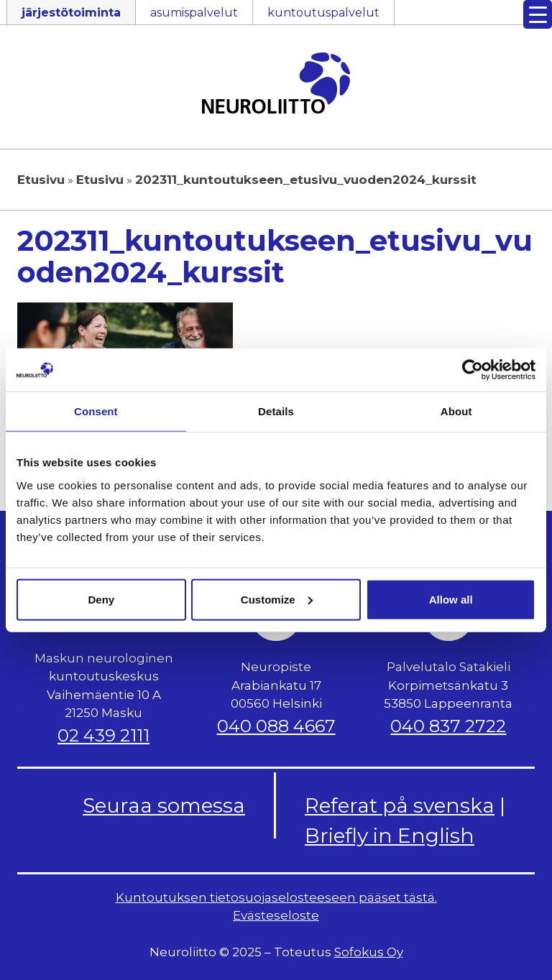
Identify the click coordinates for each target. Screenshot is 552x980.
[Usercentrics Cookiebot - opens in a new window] (473, 370)
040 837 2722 (448, 726)
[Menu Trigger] (538, 14)
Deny (101, 599)
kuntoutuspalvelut (323, 13)
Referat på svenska (400, 805)
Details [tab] (276, 411)
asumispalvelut (194, 13)
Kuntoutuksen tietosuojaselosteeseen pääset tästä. (276, 897)
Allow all (451, 599)
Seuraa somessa (164, 805)
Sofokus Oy (369, 952)
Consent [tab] (96, 411)
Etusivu (41, 180)
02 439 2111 (103, 735)
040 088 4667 (276, 726)
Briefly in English (390, 836)
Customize (277, 599)
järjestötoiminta (71, 13)
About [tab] (456, 411)
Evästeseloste (276, 915)
